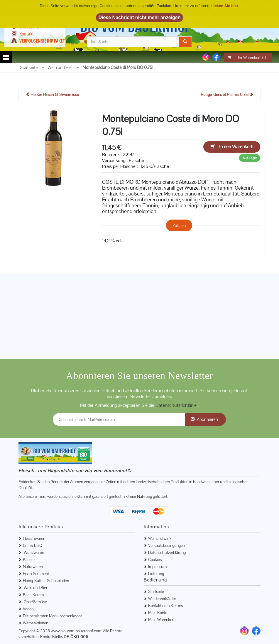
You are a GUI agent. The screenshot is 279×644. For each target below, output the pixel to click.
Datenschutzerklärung (167, 552)
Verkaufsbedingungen (166, 545)
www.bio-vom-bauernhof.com (76, 631)
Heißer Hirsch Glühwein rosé (52, 95)
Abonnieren (207, 419)
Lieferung (156, 574)
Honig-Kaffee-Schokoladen (46, 581)
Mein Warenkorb (162, 620)
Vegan (28, 609)
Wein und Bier (35, 588)
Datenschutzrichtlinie (177, 405)
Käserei (29, 559)
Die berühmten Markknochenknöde (53, 616)
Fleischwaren (34, 538)
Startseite (156, 591)
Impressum (157, 567)
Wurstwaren (33, 552)
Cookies (155, 559)
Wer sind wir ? (160, 538)
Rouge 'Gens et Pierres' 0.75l (227, 95)
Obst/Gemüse (35, 602)
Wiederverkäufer (162, 599)
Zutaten (179, 225)
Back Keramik (35, 595)
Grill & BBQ (33, 545)
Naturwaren (33, 567)
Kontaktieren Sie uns (165, 606)
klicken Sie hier (224, 6)
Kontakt (27, 34)
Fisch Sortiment (36, 574)
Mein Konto (158, 613)
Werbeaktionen (35, 623)
